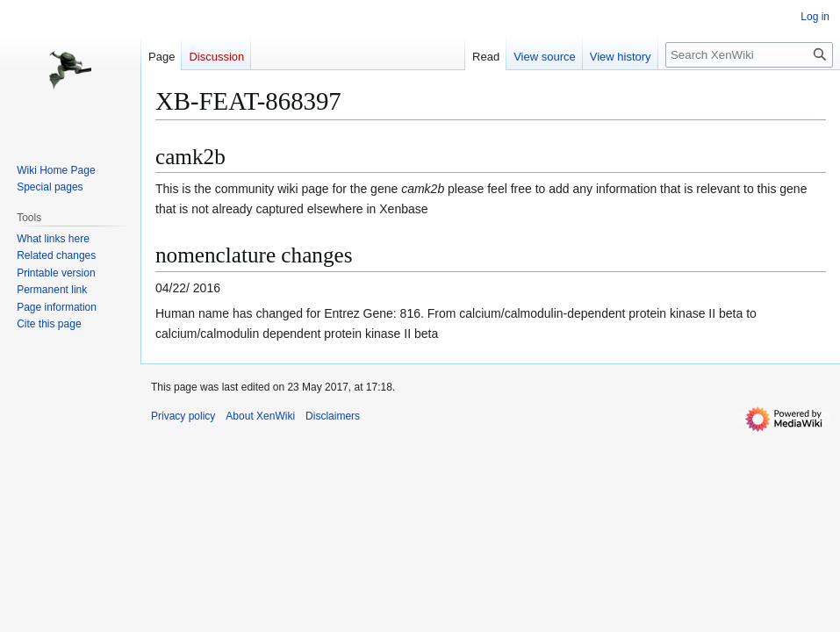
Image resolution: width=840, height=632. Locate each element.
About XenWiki (260, 416)
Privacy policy (183, 416)
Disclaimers (333, 416)
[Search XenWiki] (749, 55)
